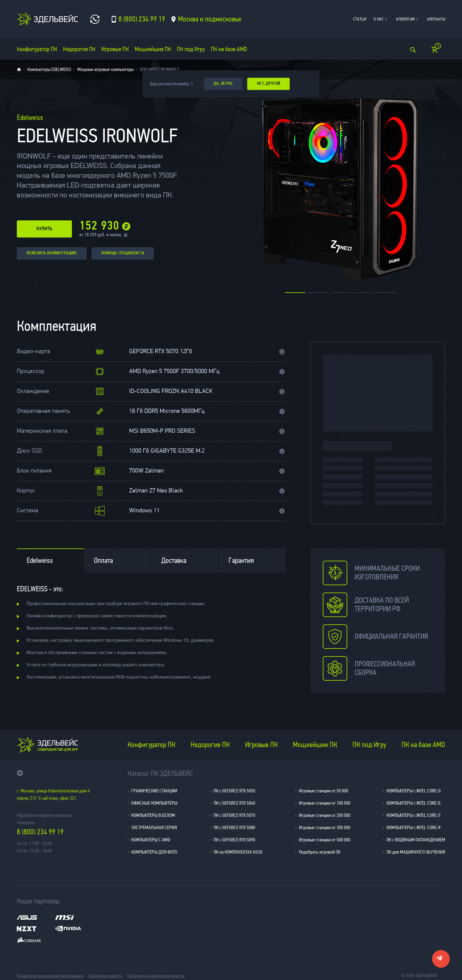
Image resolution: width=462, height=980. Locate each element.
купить (44, 229)
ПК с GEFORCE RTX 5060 (234, 803)
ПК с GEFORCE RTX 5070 (234, 815)
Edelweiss (40, 561)
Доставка (174, 561)
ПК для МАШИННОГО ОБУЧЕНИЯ (416, 852)
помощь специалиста (123, 253)
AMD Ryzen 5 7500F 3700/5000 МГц (174, 372)
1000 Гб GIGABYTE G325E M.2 (167, 451)
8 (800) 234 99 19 (40, 832)
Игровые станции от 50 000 (324, 791)
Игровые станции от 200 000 (325, 815)
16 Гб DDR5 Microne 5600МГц (167, 411)
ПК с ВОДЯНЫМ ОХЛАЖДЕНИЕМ (416, 840)
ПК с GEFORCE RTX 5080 (234, 827)
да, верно (223, 84)
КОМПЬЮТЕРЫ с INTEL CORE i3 (414, 791)
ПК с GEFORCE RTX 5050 (234, 791)
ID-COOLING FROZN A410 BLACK (171, 391)
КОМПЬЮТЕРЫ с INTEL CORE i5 (414, 803)
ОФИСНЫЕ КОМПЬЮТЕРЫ (154, 803)
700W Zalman (146, 471)
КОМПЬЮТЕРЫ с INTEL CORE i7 (414, 815)
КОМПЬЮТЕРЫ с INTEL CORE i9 (414, 827)
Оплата (103, 561)
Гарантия (241, 561)
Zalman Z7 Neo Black (156, 491)
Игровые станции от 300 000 (325, 827)
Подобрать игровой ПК (320, 852)
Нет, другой (269, 84)
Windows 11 (144, 511)
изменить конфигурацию (52, 253)
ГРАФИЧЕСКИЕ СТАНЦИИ (154, 791)
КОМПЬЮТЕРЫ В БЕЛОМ (153, 815)
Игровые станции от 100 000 (325, 803)
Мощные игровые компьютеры (106, 69)
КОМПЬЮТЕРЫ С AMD (151, 840)
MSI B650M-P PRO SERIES (162, 431)
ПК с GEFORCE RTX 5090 (234, 840)
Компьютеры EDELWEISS (49, 69)
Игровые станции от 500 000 (325, 840)
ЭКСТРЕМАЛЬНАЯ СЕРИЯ (154, 827)
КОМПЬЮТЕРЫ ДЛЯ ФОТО (154, 852)
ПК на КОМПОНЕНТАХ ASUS (238, 852)
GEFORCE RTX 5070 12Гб (161, 352)
